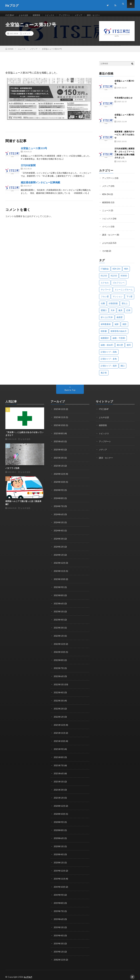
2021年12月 (60, 724)
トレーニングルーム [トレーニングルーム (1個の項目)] (124, 292)
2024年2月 (59, 548)
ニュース (106, 214)
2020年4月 (59, 852)
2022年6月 (59, 676)
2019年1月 (59, 948)
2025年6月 (59, 444)
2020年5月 (59, 844)
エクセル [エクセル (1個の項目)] (105, 285)
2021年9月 (59, 748)
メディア (87, 15)
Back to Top (70, 393)
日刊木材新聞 (28, 169)
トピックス (55, 15)
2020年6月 (59, 836)
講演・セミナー (104, 15)
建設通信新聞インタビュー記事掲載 (40, 186)
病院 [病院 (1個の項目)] (124, 327)
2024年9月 (59, 492)
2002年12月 (60, 956)
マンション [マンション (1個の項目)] (118, 299)
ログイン (33, 220)
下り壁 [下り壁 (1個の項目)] (129, 299)
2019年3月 (59, 940)
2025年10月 (60, 428)
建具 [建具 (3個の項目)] (120, 313)
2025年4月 (59, 452)
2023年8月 (59, 596)
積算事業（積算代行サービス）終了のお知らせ (124, 138)
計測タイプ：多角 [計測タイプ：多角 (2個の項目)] (109, 361)
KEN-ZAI (107, 198)
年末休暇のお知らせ (123, 101)
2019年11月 (60, 876)
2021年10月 (60, 740)
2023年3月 (59, 628)
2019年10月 (60, 884)
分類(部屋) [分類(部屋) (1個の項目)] (113, 306)
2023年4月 (59, 620)
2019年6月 (59, 916)
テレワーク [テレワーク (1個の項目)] (106, 292)
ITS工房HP (11, 15)
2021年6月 (59, 772)
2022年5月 (59, 684)
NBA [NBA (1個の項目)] (126, 271)
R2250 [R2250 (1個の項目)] (114, 278)
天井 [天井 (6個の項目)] (113, 313)
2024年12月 (60, 476)
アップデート (72, 15)
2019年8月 (59, 900)
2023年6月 (59, 604)
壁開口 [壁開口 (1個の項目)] (104, 313)
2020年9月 (59, 820)
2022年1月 (59, 716)
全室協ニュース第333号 (34, 152)
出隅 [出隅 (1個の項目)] (103, 306)
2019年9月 (59, 892)
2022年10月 (60, 652)
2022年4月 (59, 692)
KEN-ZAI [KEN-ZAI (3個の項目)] (116, 271)
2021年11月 (60, 732)
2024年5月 (59, 524)
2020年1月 (59, 860)
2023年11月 (60, 572)
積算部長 (41, 15)
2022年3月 (59, 700)
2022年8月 (59, 660)
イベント (106, 230)
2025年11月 (60, 420)
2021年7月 (59, 764)
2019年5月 (59, 924)
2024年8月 (59, 500)
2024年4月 (59, 532)
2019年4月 (59, 932)
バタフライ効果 (12, 471)
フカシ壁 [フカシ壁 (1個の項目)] (105, 299)
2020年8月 (59, 828)
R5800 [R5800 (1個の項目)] (124, 278)
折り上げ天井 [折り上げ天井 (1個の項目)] (107, 320)
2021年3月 (59, 788)
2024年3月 (59, 540)
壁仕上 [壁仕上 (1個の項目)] (125, 306)
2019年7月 (59, 908)
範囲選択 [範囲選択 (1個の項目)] (105, 341)
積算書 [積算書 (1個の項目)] (104, 334)
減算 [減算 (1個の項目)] (117, 327)
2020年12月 (60, 804)
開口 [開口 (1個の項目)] (123, 368)
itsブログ (29, 973)
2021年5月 (59, 780)
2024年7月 (59, 508)
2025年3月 (59, 460)
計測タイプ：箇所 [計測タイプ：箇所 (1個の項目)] (109, 368)
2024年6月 (59, 516)
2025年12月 (60, 412)
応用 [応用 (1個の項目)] (128, 313)
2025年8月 (59, 436)
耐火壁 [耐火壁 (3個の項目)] (120, 348)
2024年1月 (59, 556)
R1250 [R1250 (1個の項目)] (104, 278)
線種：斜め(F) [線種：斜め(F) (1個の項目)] (107, 348)
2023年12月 (60, 564)
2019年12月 (60, 868)
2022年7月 (59, 668)
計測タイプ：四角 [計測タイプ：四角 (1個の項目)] (109, 354)
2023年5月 (59, 612)
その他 (105, 254)
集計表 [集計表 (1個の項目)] (104, 375)
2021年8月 (59, 756)
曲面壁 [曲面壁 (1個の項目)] (120, 320)
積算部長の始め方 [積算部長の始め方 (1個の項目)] (119, 334)
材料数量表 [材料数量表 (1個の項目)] (106, 327)
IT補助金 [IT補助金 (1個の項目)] (105, 271)
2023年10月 (60, 580)
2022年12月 (60, 644)
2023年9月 (59, 588)
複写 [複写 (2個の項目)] (129, 348)
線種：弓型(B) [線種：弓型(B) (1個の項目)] (119, 341)
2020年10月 (60, 812)
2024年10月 (60, 484)
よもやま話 (26, 15)
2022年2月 (59, 708)
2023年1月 (59, 636)
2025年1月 (59, 468)
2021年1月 (59, 796)
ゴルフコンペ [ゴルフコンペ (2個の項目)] (119, 285)
